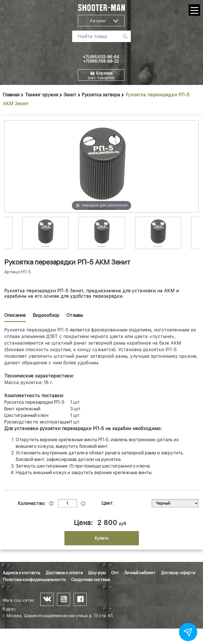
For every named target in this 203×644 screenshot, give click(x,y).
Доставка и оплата (64, 573)
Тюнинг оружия (42, 95)
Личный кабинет (140, 573)
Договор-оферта (178, 573)
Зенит (70, 95)
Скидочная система (90, 580)
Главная (11, 95)
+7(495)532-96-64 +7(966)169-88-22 (101, 59)
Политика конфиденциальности (34, 580)
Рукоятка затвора (101, 95)
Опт (115, 573)
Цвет (107, 503)
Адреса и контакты (21, 573)
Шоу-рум (97, 573)
